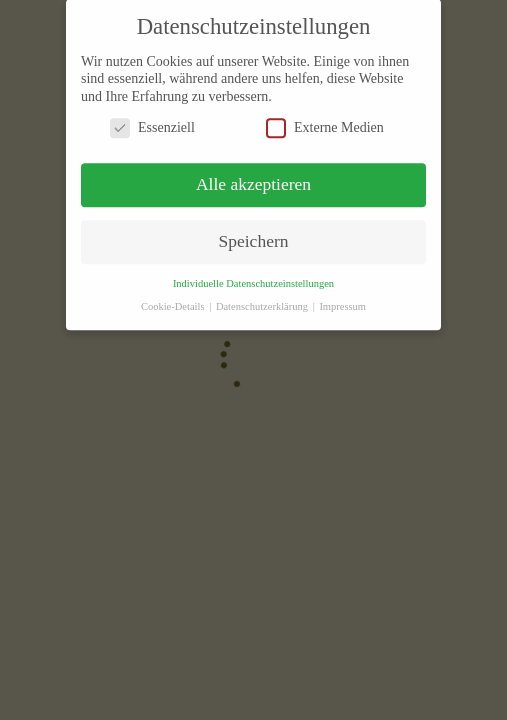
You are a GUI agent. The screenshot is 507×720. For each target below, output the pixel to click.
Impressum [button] (342, 299)
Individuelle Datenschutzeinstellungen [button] (253, 276)
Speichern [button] (254, 234)
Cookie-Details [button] (174, 299)
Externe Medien (325, 120)
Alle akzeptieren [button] (253, 177)
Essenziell (152, 120)
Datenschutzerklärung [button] (263, 299)
